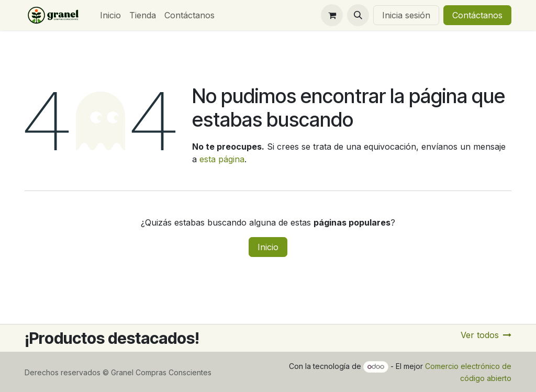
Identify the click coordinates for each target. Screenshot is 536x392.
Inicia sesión (406, 15)
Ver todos (486, 335)
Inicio (268, 247)
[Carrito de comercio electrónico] (332, 15)
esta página (222, 159)
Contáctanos (477, 15)
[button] (358, 15)
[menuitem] (110, 15)
